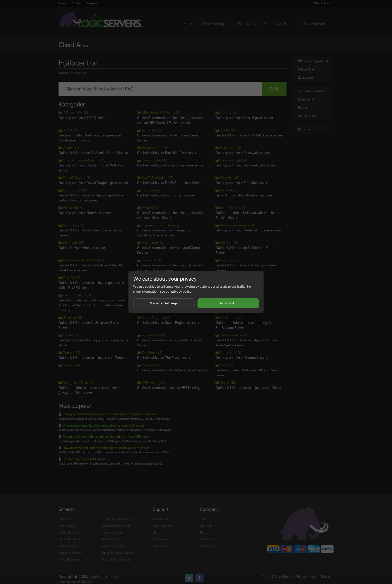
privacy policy (181, 291)
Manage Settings (164, 303)
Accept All (228, 303)
